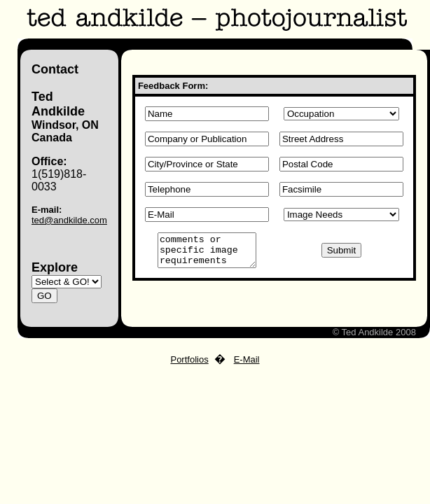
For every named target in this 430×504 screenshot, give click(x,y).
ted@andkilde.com (69, 220)
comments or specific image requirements (207, 253)
